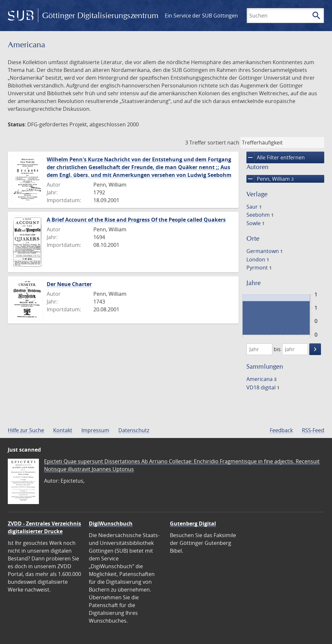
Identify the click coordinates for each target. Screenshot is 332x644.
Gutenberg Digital (193, 523)
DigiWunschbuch (111, 523)
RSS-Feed (313, 430)
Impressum (95, 430)
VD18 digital (263, 387)
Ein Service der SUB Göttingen (201, 16)
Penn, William (270, 179)
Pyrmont (259, 268)
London (258, 259)
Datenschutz (134, 430)
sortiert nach (223, 143)
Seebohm (260, 215)
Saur (254, 207)
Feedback (281, 430)
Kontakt (63, 430)
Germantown (265, 251)
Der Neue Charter (69, 284)
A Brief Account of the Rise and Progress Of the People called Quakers (136, 220)
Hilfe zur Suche (26, 430)
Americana (261, 379)
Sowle (255, 223)
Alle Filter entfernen (276, 157)
